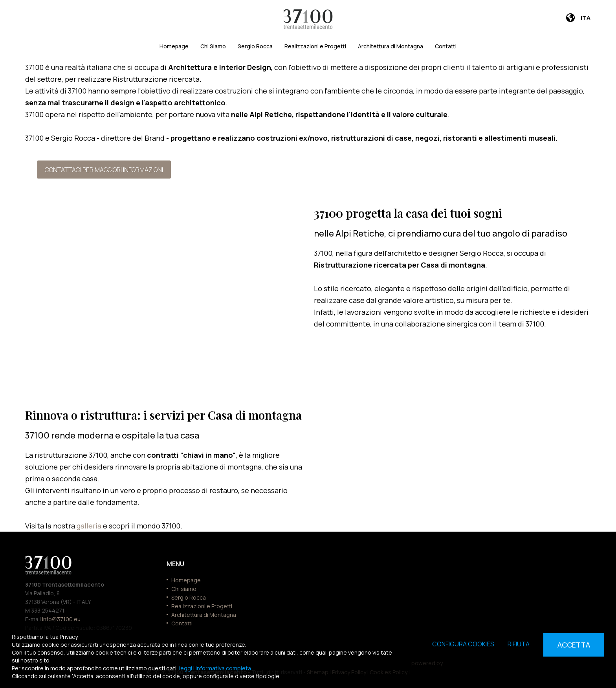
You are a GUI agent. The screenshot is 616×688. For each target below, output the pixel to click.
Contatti (446, 46)
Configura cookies (463, 644)
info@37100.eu (61, 619)
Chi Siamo (213, 46)
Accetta (574, 645)
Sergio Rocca (255, 46)
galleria (90, 526)
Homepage (174, 46)
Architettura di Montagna (390, 46)
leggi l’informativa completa (215, 668)
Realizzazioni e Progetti (315, 46)
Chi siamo (184, 589)
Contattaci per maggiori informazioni (104, 169)
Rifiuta (519, 644)
